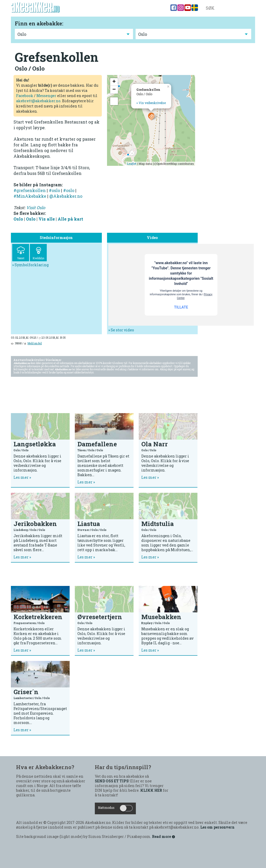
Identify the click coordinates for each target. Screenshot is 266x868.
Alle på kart (70, 219)
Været (21, 253)
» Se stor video (121, 330)
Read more (164, 837)
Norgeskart (125, 8)
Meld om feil (35, 343)
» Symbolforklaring (30, 265)
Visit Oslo (36, 207)
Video (146, 8)
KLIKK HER (151, 790)
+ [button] (114, 82)
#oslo (54, 190)
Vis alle (47, 219)
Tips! (83, 8)
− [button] (114, 90)
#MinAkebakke (30, 196)
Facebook (25, 96)
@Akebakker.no (66, 196)
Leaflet (132, 164)
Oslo (18, 219)
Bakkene (101, 8)
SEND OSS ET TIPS (112, 781)
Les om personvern (217, 827)
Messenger (46, 96)
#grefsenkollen (30, 190)
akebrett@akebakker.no (38, 101)
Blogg (162, 8)
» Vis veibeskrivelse (151, 103)
